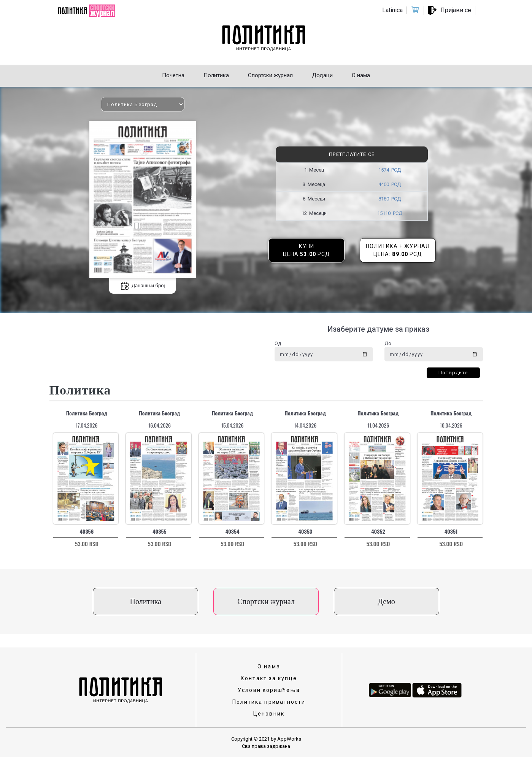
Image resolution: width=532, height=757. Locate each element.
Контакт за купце (269, 678)
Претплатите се (352, 154)
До (388, 343)
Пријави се (456, 10)
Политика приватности (269, 702)
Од (278, 343)
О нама (269, 666)
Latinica (392, 10)
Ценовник (269, 714)
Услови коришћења (269, 690)
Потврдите (453, 373)
